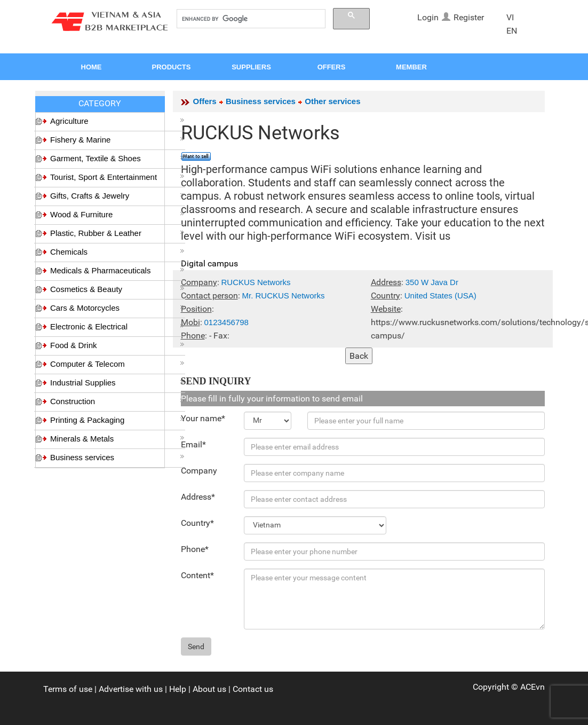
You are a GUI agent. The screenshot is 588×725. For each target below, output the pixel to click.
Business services (117, 457)
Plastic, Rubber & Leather (117, 233)
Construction (117, 401)
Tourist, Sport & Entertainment (117, 177)
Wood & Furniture (117, 214)
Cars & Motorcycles (117, 308)
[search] (250, 19)
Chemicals (117, 252)
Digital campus (209, 263)
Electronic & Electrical (117, 326)
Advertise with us (131, 689)
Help (178, 689)
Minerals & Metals (117, 439)
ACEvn (533, 687)
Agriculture (117, 121)
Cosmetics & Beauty (117, 289)
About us (209, 689)
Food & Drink (117, 345)
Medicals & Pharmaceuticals (117, 270)
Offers (205, 101)
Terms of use (68, 689)
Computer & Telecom (117, 364)
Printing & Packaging (117, 420)
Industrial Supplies (117, 383)
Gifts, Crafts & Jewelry (117, 196)
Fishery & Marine (117, 140)
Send (196, 647)
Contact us (253, 689)
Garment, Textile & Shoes (117, 158)
